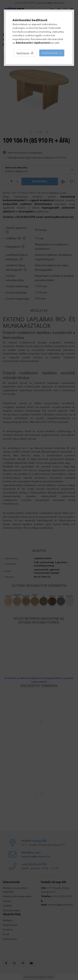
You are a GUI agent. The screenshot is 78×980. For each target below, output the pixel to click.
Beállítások (23, 53)
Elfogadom (50, 53)
